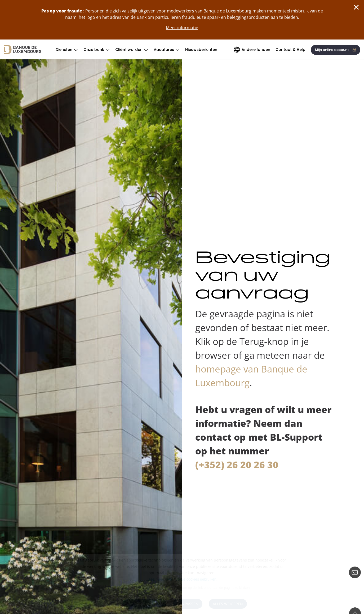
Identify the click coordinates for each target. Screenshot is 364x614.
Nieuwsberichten (201, 50)
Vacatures (164, 50)
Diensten (64, 50)
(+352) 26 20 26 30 (237, 465)
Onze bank (94, 50)
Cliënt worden (129, 50)
